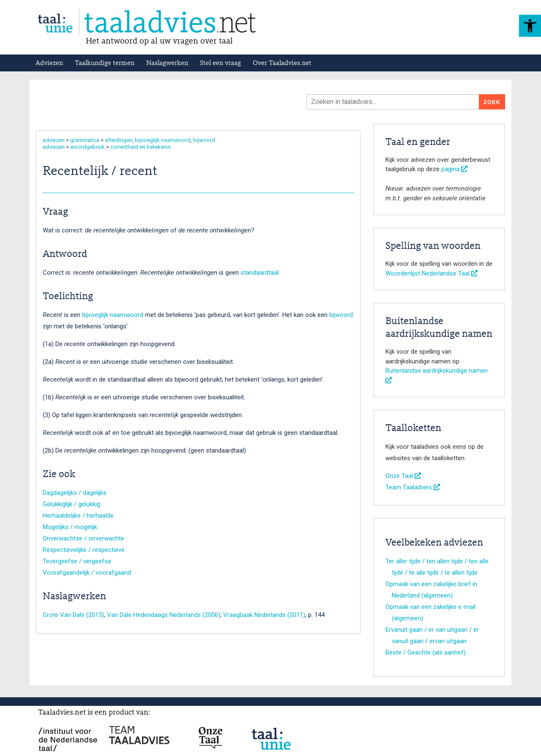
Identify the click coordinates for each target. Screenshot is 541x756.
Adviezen (49, 63)
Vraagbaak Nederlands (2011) (264, 615)
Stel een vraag (220, 63)
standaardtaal (260, 273)
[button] (530, 26)
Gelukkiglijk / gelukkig (71, 504)
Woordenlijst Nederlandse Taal (432, 273)
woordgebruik (87, 147)
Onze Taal (403, 476)
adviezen (54, 140)
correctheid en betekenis (141, 147)
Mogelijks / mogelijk (70, 527)
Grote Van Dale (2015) (73, 615)
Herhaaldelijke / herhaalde (78, 516)
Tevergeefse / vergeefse (77, 561)
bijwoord (204, 140)
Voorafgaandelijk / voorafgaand (87, 573)
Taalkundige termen (105, 63)
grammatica (85, 140)
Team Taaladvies (413, 487)
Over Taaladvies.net (282, 63)
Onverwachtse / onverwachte (83, 538)
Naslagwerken (167, 63)
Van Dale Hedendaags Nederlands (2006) (164, 615)
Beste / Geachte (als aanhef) (426, 652)
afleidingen (119, 140)
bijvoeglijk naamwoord (163, 140)
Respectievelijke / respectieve (84, 550)
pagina (454, 169)
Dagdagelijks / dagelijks (75, 493)
